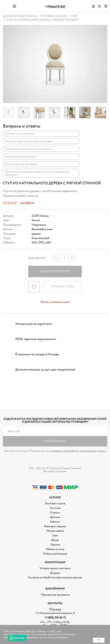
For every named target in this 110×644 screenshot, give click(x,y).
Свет (55, 536)
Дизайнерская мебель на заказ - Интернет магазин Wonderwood (6, 6)
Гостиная (55, 508)
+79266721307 (55, 7)
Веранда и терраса (55, 526)
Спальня (55, 513)
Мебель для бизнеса (55, 554)
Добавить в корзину (55, 271)
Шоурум (55, 573)
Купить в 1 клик (63, 287)
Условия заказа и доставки (55, 568)
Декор (55, 540)
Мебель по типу (55, 549)
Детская (55, 517)
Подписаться (55, 441)
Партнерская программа (55, 595)
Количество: (37, 258)
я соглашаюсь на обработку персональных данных (76, 451)
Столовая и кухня (55, 503)
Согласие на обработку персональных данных (55, 577)
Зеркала (55, 545)
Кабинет (55, 522)
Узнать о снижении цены (55, 302)
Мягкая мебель (55, 531)
